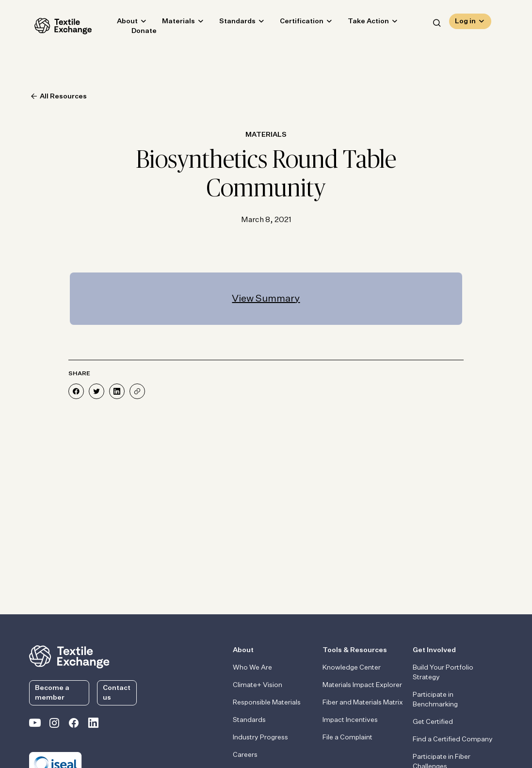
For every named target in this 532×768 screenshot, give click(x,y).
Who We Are (252, 668)
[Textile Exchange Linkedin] (93, 725)
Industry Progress (260, 737)
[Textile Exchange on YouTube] (35, 725)
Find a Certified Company (453, 739)
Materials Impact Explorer (362, 685)
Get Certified (433, 722)
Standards (232, 22)
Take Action (363, 22)
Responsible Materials (267, 703)
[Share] (137, 391)
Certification (296, 22)
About (122, 22)
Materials (173, 22)
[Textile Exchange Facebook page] (74, 725)
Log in (465, 22)
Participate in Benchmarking (435, 700)
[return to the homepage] (69, 656)
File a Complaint (347, 737)
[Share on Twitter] (97, 391)
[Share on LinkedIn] (117, 391)
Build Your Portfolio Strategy (443, 672)
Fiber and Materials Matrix (363, 703)
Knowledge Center (352, 668)
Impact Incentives (350, 720)
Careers (245, 755)
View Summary (266, 299)
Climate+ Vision (258, 685)
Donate (139, 32)
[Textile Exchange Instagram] (54, 725)
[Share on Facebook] (76, 391)
